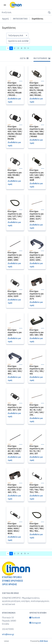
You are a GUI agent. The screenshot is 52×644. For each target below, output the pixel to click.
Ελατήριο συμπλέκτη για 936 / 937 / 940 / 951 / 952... (37, 527)
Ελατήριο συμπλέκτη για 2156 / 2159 (15, 294)
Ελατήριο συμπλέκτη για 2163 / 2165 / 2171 (37, 295)
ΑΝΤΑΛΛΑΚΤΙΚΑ (20, 19)
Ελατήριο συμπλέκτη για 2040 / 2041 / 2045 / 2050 (15, 256)
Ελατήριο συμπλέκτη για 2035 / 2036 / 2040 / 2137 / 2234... (37, 216)
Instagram (35, 623)
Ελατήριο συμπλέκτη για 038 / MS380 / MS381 (15, 174)
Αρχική (5, 19)
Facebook (35, 618)
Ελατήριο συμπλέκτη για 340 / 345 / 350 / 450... (15, 370)
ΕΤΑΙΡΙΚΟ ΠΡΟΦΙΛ (12, 577)
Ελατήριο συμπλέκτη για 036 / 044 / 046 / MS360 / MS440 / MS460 (37, 131)
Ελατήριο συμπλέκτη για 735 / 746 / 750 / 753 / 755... (37, 488)
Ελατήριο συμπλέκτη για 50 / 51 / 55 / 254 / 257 (37, 450)
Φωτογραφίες (42, 58)
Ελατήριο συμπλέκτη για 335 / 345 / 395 (37, 332)
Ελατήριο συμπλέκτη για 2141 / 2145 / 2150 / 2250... (37, 256)
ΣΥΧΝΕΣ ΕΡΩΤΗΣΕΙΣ (13, 581)
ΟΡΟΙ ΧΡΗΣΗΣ (9, 584)
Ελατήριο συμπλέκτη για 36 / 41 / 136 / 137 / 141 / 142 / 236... (37, 410)
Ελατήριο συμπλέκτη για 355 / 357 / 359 (15, 407)
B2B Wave (44, 641)
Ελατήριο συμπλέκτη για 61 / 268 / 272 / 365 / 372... (15, 488)
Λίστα (24, 58)
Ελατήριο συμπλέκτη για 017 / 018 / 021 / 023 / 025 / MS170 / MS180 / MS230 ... (15, 89)
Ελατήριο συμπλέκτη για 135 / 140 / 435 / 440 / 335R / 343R (37, 175)
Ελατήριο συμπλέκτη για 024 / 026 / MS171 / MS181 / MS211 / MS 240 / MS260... (37, 89)
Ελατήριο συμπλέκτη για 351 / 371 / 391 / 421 (37, 370)
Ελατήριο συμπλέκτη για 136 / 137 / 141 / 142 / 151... (15, 215)
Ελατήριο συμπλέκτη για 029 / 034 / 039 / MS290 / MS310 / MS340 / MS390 (15, 133)
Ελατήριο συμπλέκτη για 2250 (15, 332)
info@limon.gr (8, 634)
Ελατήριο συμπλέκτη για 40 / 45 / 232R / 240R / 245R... (15, 450)
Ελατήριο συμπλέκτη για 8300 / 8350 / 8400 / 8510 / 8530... (15, 528)
